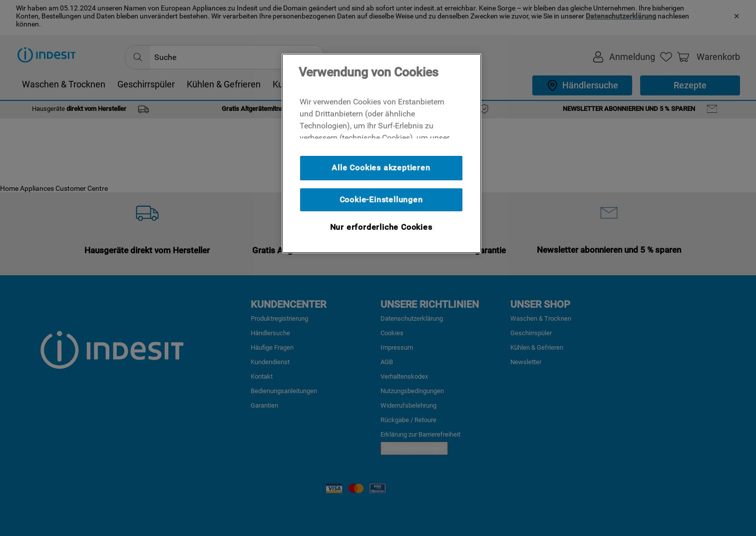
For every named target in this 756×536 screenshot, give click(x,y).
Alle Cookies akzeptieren (381, 168)
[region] (381, 153)
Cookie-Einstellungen (381, 200)
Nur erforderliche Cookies (381, 227)
